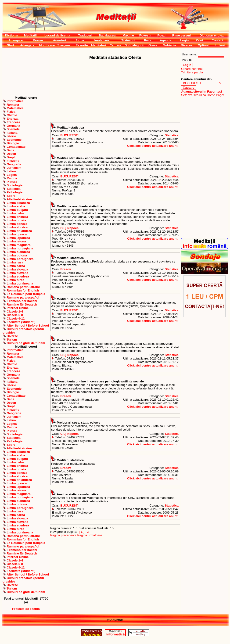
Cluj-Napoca (69, 228)
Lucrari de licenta (57, 35)
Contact (217, 40)
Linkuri (220, 45)
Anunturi (60, 40)
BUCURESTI (69, 135)
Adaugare (16, 40)
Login (184, 40)
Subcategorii (134, 45)
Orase (153, 45)
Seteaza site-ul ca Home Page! (203, 95)
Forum (38, 40)
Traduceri (85, 35)
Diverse (186, 45)
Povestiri (146, 35)
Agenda (166, 40)
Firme (80, 40)
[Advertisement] (26, 72)
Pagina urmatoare (90, 535)
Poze (148, 40)
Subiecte (170, 45)
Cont (200, 40)
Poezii (162, 35)
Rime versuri (182, 35)
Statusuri (128, 40)
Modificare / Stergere (54, 45)
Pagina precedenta (63, 535)
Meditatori (99, 45)
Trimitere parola (192, 72)
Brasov (66, 269)
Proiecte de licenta (26, 609)
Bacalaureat (108, 35)
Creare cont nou (192, 69)
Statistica (172, 135)
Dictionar (12, 35)
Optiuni (203, 45)
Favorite (82, 45)
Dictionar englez (212, 35)
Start (11, 45)
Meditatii (30, 35)
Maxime (128, 35)
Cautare (115, 45)
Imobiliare (102, 40)
